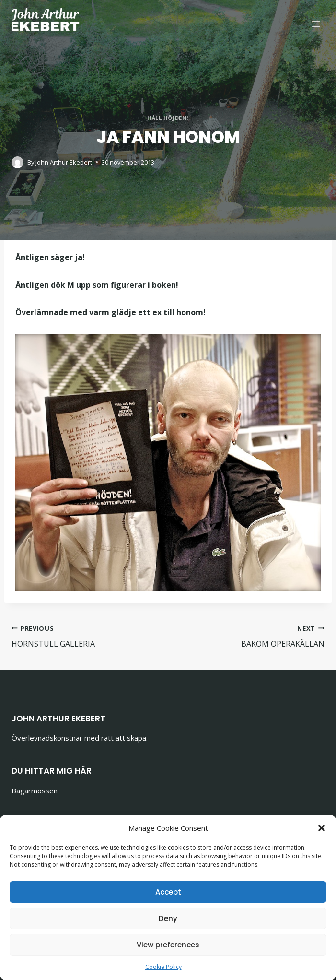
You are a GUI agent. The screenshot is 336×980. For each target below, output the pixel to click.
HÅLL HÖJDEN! (168, 118)
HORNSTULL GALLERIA (86, 636)
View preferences (168, 945)
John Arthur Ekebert (64, 162)
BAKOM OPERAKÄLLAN (250, 636)
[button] (322, 828)
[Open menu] (316, 24)
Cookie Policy (163, 967)
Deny (168, 918)
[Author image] (17, 162)
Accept (168, 892)
